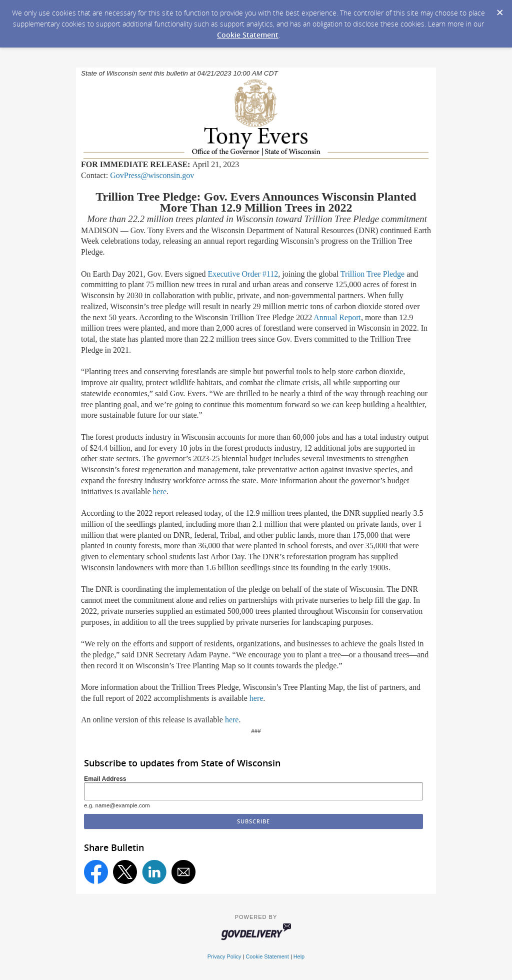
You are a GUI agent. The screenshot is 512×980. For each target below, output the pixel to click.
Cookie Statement (248, 35)
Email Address (105, 779)
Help (299, 956)
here (160, 492)
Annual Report (337, 317)
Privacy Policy (224, 956)
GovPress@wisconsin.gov (152, 175)
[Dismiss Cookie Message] (499, 10)
